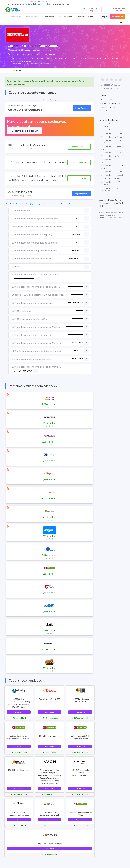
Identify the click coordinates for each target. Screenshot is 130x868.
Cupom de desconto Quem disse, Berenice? (111, 189)
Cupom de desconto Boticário (112, 133)
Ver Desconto (19, 712)
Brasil (17, 70)
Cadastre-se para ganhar (25, 131)
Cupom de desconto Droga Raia (111, 148)
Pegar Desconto (82, 108)
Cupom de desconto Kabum (111, 172)
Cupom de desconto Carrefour (108, 125)
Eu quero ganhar (118, 11)
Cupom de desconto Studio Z (112, 153)
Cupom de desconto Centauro (112, 137)
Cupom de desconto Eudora (111, 130)
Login (104, 17)
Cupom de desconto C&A (110, 156)
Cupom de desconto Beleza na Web (111, 142)
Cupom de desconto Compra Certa (112, 167)
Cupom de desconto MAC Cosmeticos (110, 183)
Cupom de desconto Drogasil (112, 175)
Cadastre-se (117, 17)
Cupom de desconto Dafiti (110, 179)
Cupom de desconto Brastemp (108, 161)
